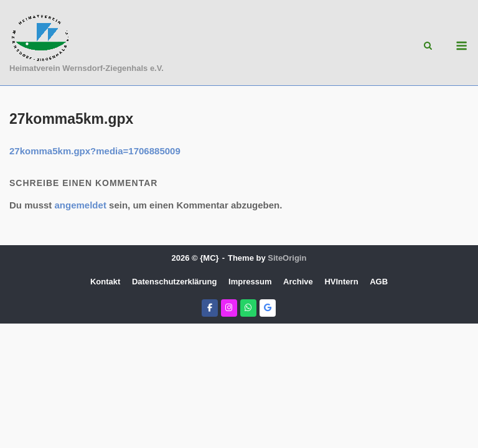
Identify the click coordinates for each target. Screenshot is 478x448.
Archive (298, 282)
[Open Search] (428, 46)
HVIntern (341, 282)
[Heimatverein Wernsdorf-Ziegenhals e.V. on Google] (268, 308)
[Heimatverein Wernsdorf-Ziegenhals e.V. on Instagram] (229, 308)
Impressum (250, 282)
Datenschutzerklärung (175, 282)
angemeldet (81, 205)
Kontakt (105, 282)
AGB (379, 282)
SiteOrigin (287, 258)
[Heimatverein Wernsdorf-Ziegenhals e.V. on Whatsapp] (248, 308)
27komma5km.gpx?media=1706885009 (95, 151)
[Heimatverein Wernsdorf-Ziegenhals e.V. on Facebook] (210, 308)
